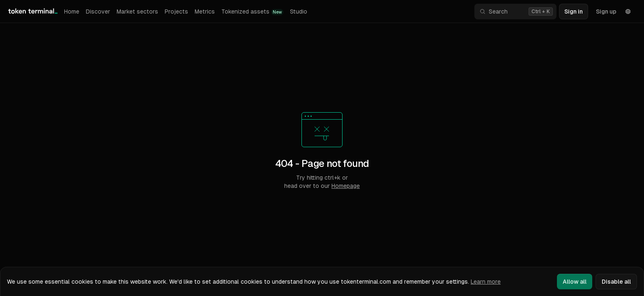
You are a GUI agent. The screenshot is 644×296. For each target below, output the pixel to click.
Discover (98, 12)
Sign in (574, 12)
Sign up (606, 12)
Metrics (205, 12)
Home (72, 12)
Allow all (575, 282)
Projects (176, 12)
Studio (299, 12)
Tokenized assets (252, 12)
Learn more (486, 282)
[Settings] (628, 12)
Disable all (616, 282)
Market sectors (137, 12)
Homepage (346, 186)
